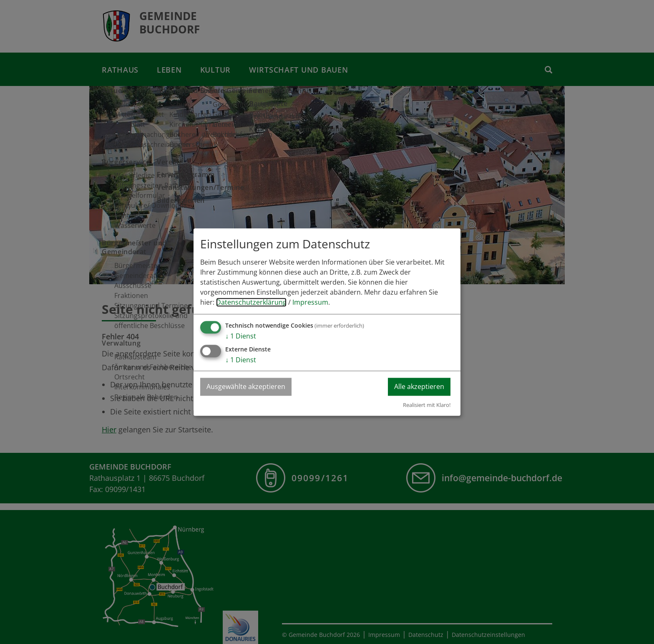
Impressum (310, 302)
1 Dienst (241, 336)
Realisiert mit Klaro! (427, 405)
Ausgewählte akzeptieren (246, 386)
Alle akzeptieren (419, 386)
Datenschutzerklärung (251, 302)
